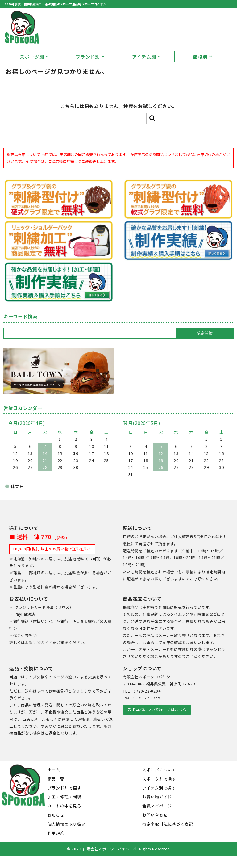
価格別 (200, 68)
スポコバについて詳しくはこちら (157, 721)
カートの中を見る (64, 817)
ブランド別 (88, 68)
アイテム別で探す (159, 799)
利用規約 (56, 845)
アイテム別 (144, 68)
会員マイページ (157, 817)
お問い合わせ (155, 826)
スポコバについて (159, 781)
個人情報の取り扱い (67, 835)
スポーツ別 (32, 68)
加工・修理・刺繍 (64, 809)
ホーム (54, 781)
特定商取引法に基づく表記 (168, 835)
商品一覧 (56, 790)
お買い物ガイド (39, 654)
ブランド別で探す (64, 799)
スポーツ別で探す (159, 790)
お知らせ (56, 826)
